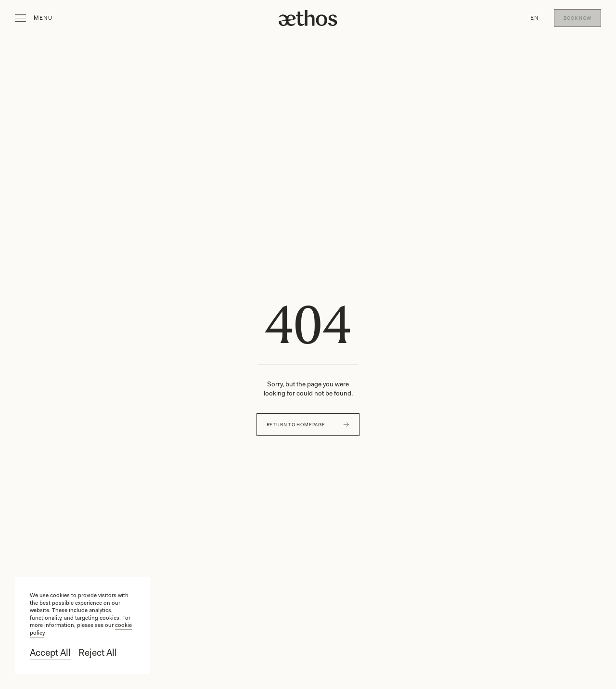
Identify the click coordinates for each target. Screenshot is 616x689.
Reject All (98, 652)
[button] (535, 18)
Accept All (50, 652)
